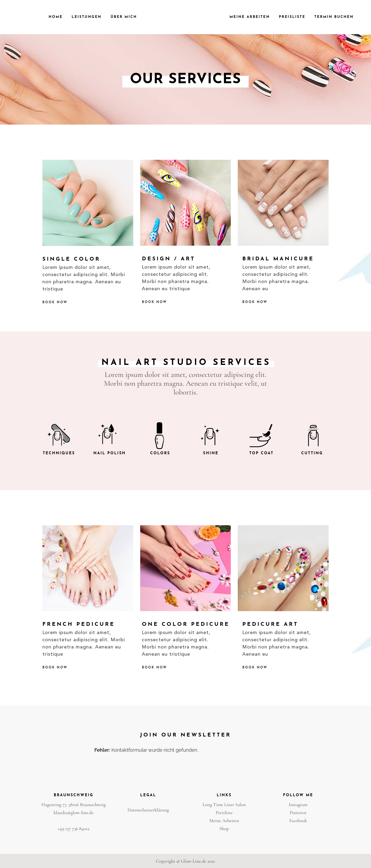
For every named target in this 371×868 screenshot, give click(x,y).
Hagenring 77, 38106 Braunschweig (73, 805)
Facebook (298, 821)
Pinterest (298, 813)
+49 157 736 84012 (73, 829)
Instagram (298, 805)
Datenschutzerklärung (148, 810)
